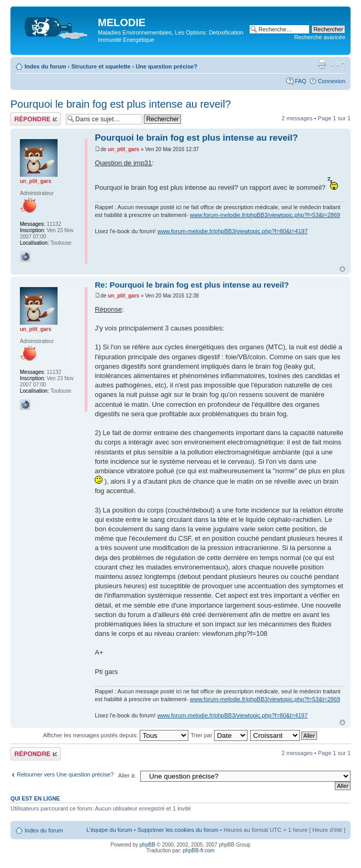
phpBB (148, 845)
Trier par (219, 735)
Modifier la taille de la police (338, 64)
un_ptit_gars (123, 149)
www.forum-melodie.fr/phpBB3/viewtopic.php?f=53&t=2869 (265, 215)
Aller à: (127, 775)
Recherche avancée (320, 37)
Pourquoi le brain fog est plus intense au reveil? (121, 104)
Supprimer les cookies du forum (178, 830)
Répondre (36, 119)
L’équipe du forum (109, 830)
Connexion (331, 81)
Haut (342, 269)
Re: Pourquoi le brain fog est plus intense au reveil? (192, 285)
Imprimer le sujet (322, 64)
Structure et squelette (101, 66)
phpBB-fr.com (199, 850)
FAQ (300, 81)
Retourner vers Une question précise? (65, 774)
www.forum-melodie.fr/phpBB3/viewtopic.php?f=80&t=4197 (233, 231)
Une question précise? (166, 66)
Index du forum (45, 66)
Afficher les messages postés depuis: (115, 735)
